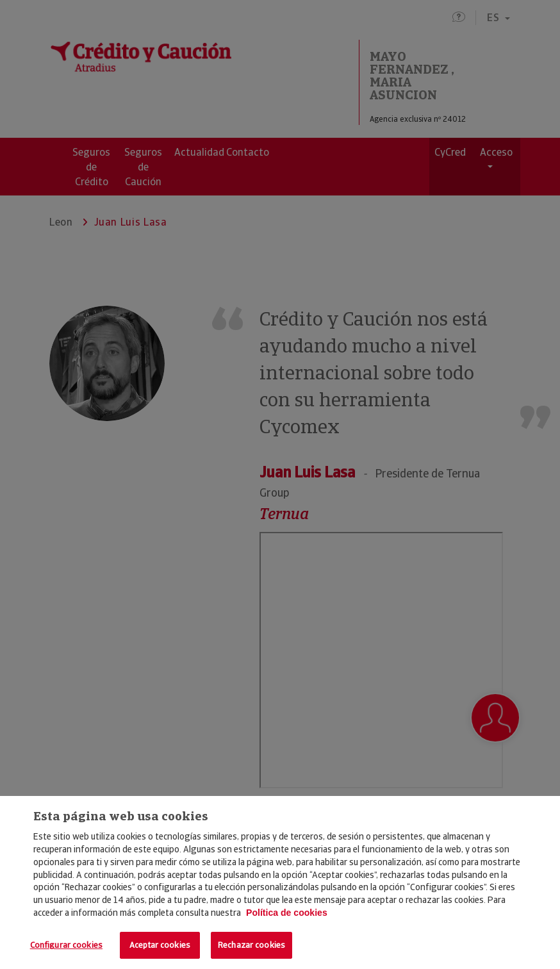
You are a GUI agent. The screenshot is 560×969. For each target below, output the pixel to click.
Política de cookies (287, 913)
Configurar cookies (66, 945)
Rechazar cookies (251, 945)
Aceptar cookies (160, 945)
